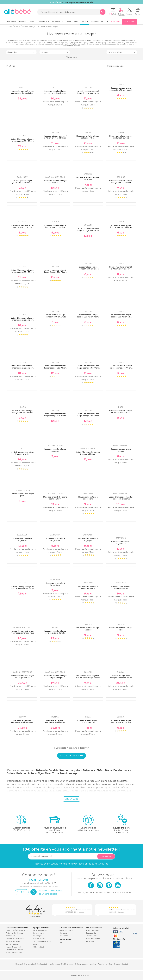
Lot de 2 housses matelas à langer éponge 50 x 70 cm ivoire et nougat (88, 93)
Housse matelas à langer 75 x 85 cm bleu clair (88, 721)
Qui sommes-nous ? (40, 930)
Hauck (127, 770)
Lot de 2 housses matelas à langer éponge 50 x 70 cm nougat (121, 368)
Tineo (48, 773)
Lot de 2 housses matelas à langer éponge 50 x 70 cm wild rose (22, 141)
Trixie (56, 773)
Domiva (118, 770)
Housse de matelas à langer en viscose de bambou (121, 412)
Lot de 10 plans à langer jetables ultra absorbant (22, 182)
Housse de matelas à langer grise (22, 495)
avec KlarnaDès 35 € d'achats (55, 824)
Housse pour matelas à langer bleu (22, 539)
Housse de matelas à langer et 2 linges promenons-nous (22, 632)
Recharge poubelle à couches (85, 964)
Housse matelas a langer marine (121, 450)
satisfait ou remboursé (88, 823)
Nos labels (63, 933)
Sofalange (18, 964)
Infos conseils (91, 933)
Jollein (11, 773)
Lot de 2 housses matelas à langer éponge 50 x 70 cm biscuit (22, 272)
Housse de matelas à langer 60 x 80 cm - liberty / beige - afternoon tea (22, 93)
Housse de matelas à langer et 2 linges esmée (22, 677)
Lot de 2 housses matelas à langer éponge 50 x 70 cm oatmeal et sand (22, 368)
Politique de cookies (13, 941)
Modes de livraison (12, 944)
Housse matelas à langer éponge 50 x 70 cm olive (121, 721)
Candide (53, 770)
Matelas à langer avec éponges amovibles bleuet (121, 677)
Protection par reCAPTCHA (80, 976)
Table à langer (68, 964)
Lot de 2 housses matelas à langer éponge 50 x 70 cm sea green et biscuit (55, 416)
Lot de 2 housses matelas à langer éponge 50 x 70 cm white (22, 320)
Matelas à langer (55, 964)
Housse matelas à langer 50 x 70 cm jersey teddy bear (55, 137)
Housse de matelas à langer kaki (121, 629)
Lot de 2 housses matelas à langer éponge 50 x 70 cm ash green (88, 368)
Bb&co (100, 770)
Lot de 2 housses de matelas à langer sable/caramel (121, 498)
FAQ (61, 942)
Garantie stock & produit (15, 950)
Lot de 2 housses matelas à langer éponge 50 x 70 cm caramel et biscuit (55, 272)
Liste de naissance (93, 930)
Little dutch (23, 773)
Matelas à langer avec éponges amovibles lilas (55, 721)
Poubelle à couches (105, 964)
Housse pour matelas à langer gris (88, 539)
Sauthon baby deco (71, 770)
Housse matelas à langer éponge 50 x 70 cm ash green (121, 317)
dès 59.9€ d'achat (21, 824)
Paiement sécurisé (121, 928)
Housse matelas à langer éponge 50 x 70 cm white (55, 316)
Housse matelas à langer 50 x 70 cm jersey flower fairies (22, 587)
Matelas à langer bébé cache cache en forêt (55, 498)
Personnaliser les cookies (15, 939)
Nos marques (37, 936)
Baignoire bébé (29, 964)
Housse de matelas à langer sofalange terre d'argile (55, 632)
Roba (34, 773)
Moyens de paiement (13, 947)
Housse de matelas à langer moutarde (55, 450)
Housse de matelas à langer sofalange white (88, 137)
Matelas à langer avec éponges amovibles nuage (22, 721)
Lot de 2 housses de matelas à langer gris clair (22, 453)
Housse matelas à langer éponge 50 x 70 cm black (88, 268)
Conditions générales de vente (17, 930)
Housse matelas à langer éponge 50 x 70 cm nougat (121, 89)
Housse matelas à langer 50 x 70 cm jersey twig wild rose (88, 677)
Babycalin (42, 770)
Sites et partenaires (66, 930)
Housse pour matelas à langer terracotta (121, 587)
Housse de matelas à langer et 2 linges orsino (55, 182)
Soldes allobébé (38, 947)
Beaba (109, 770)
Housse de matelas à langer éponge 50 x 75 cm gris (22, 226)
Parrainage (90, 941)
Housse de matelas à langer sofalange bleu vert (121, 137)
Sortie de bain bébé (121, 964)
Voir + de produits (71, 756)
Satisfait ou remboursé (14, 953)
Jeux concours (91, 936)
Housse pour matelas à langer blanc (88, 498)
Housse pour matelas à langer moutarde (88, 587)
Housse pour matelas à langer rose (55, 539)
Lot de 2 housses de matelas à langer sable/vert (88, 453)
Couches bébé (42, 964)
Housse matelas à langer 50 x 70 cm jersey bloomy (121, 268)
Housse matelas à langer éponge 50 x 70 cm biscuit (121, 226)
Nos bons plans (38, 933)
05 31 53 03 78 (122, 833)
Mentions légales (39, 939)
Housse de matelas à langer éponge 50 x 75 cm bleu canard (121, 183)
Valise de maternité (93, 939)
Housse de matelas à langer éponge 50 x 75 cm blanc (55, 226)
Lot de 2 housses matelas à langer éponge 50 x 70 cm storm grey (55, 368)
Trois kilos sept (69, 773)
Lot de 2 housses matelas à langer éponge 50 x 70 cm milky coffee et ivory (88, 230)
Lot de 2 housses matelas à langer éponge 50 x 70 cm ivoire (88, 416)
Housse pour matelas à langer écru (55, 584)
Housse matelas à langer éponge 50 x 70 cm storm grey (88, 317)
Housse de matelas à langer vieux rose (88, 178)
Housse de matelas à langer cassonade (88, 629)
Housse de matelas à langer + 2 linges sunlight (55, 677)
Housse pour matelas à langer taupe (121, 543)
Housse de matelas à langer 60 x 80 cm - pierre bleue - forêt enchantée (55, 93)
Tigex (41, 773)
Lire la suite (71, 799)
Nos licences (64, 936)
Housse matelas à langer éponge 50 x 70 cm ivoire (22, 412)
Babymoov (89, 770)
